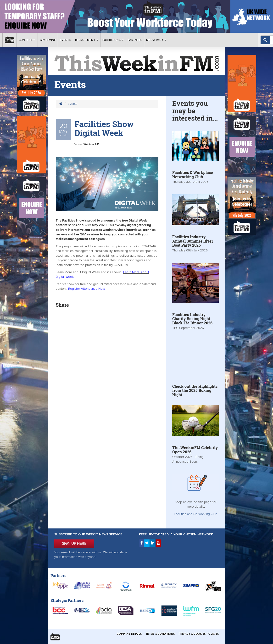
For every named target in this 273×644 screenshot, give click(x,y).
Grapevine (48, 40)
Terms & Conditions (160, 634)
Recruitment (87, 40)
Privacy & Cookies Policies (199, 634)
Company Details (129, 634)
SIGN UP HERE (74, 544)
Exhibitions (113, 40)
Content (27, 40)
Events (65, 40)
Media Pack (156, 40)
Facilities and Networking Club (196, 514)
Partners (135, 40)
